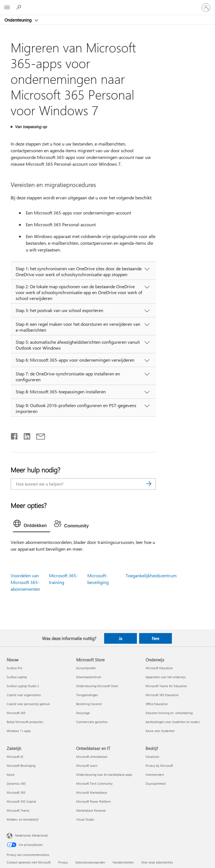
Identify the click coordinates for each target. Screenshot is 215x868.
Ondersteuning (19, 20)
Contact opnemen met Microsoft (29, 862)
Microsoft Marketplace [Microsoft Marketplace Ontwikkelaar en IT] (92, 792)
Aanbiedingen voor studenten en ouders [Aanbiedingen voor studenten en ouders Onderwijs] (173, 722)
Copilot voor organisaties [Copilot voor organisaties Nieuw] (24, 695)
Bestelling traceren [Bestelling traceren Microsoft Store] (89, 704)
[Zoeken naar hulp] (20, 7)
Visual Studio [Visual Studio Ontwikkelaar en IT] (85, 819)
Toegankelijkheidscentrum (151, 575)
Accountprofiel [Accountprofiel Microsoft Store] (86, 668)
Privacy (63, 862)
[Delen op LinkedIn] (25, 435)
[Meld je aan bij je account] (206, 8)
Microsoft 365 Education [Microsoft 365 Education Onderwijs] (162, 695)
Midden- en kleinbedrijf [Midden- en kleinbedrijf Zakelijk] (23, 819)
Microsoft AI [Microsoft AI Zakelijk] (15, 757)
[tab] (31, 525)
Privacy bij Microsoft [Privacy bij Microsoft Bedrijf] (159, 766)
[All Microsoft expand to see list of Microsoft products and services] (7, 8)
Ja (121, 638)
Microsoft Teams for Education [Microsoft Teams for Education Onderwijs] (166, 686)
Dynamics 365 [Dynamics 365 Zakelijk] (16, 783)
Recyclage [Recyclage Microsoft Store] (83, 713)
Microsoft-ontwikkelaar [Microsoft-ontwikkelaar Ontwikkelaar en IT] (92, 757)
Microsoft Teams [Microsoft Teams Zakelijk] (18, 810)
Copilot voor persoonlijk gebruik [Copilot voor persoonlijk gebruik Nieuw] (28, 704)
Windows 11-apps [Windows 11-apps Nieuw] (19, 731)
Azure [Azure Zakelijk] (11, 774)
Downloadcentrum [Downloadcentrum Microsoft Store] (89, 677)
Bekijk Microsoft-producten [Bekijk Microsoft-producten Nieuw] (25, 722)
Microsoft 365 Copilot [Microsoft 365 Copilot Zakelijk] (21, 801)
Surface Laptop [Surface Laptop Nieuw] (17, 677)
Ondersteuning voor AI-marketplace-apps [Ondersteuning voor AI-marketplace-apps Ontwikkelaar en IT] (104, 774)
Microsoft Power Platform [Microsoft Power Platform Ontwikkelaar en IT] (93, 801)
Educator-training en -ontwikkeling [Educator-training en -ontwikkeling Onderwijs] (169, 713)
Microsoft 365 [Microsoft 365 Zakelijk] (16, 792)
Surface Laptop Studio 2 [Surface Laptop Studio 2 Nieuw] (23, 686)
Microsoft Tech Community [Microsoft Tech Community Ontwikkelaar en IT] (94, 783)
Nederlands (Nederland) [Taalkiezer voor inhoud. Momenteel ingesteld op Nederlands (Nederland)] (31, 835)
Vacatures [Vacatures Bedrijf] (152, 757)
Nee (156, 638)
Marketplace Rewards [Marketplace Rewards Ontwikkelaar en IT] (91, 810)
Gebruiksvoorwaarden (90, 862)
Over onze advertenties (157, 862)
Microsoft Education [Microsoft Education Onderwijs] (159, 668)
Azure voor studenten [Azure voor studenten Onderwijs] (160, 731)
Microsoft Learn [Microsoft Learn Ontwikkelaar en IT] (87, 766)
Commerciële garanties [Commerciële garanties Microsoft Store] (92, 722)
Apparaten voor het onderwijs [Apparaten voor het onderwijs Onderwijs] (166, 677)
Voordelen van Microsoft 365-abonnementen (25, 582)
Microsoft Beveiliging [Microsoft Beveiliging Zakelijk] (21, 766)
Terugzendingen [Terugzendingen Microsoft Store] (87, 695)
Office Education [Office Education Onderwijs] (157, 704)
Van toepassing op (31, 127)
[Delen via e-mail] (38, 435)
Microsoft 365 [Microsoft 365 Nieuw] (16, 713)
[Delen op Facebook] (15, 435)
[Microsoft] (107, 4)
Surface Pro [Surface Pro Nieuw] (14, 668)
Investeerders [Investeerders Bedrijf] (155, 774)
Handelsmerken (123, 862)
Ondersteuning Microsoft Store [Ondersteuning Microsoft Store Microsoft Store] (97, 686)
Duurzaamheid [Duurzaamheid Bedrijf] (156, 783)
